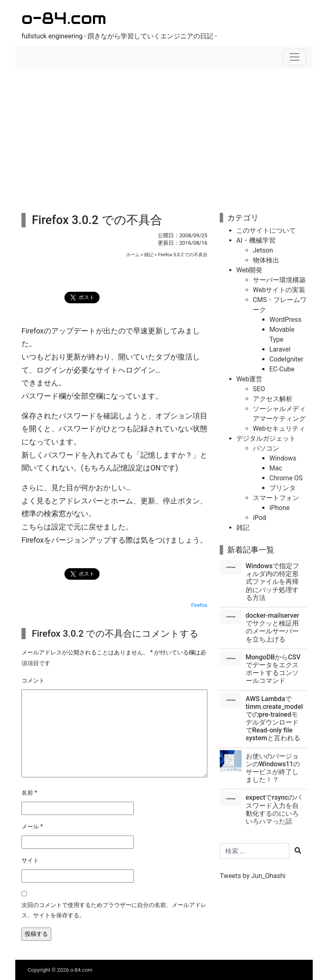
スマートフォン (276, 498)
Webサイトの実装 (279, 290)
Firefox (199, 605)
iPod (259, 518)
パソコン (266, 448)
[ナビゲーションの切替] (295, 57)
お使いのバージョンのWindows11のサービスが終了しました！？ (273, 768)
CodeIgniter (286, 359)
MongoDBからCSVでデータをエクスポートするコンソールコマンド (273, 669)
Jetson (263, 250)
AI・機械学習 (256, 240)
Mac (276, 468)
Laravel (280, 349)
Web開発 (249, 270)
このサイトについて (266, 230)
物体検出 (266, 260)
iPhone (279, 508)
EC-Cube (282, 369)
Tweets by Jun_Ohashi (253, 876)
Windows (283, 458)
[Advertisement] (164, 135)
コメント (33, 681)
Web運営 (249, 379)
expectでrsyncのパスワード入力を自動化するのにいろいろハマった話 (274, 809)
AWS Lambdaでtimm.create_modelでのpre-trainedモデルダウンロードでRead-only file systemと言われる (275, 719)
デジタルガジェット (266, 438)
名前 (29, 793)
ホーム (133, 255)
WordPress (285, 320)
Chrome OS (286, 478)
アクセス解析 (273, 399)
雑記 (149, 255)
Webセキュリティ (279, 429)
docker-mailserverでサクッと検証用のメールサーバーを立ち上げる (273, 627)
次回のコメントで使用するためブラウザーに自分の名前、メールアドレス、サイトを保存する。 (114, 910)
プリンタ (283, 488)
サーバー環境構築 (279, 280)
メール (32, 827)
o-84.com (64, 18)
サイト (30, 861)
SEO (259, 389)
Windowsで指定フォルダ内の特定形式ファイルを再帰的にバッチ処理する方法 (272, 582)
